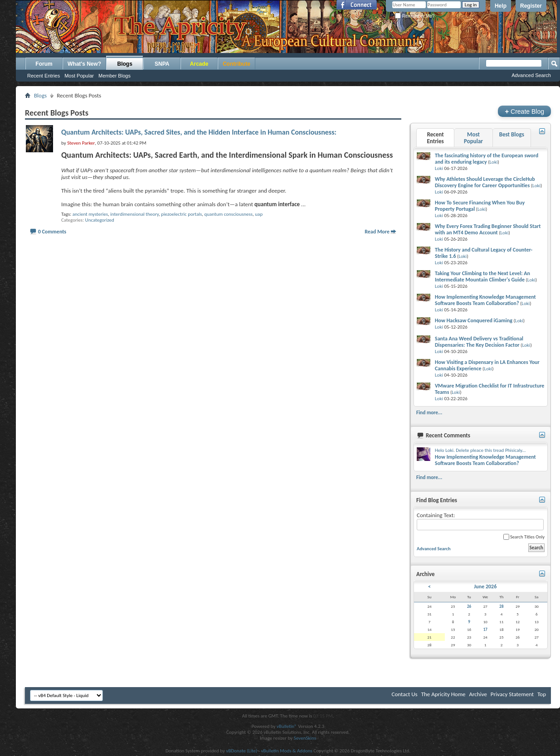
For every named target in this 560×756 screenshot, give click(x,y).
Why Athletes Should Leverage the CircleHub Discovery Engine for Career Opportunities (485, 182)
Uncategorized (100, 220)
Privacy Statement (512, 694)
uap (259, 214)
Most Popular (79, 76)
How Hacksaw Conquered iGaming (474, 320)
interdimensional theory (134, 214)
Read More (377, 232)
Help (501, 6)
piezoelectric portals (181, 214)
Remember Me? (415, 16)
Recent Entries (44, 76)
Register (531, 6)
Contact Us (405, 694)
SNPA (162, 64)
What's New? (84, 64)
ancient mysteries (90, 214)
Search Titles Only (524, 537)
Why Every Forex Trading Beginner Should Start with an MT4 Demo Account (488, 229)
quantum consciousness (228, 214)
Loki (493, 162)
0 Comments (52, 232)
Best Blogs (512, 134)
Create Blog (524, 111)
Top (542, 694)
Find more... (429, 412)
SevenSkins (305, 738)
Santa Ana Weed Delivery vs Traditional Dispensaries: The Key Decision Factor (479, 342)
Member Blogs (114, 76)
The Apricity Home (443, 694)
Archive (478, 694)
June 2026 (485, 586)
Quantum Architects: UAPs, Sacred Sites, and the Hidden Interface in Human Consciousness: (199, 132)
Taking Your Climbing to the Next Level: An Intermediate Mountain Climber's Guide (482, 276)
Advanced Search (531, 75)
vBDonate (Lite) (241, 751)
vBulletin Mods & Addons (287, 751)
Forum (44, 64)
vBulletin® (287, 726)
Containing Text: (480, 521)
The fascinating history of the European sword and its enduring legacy (487, 159)
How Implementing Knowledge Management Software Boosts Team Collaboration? (485, 300)
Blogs (125, 64)
